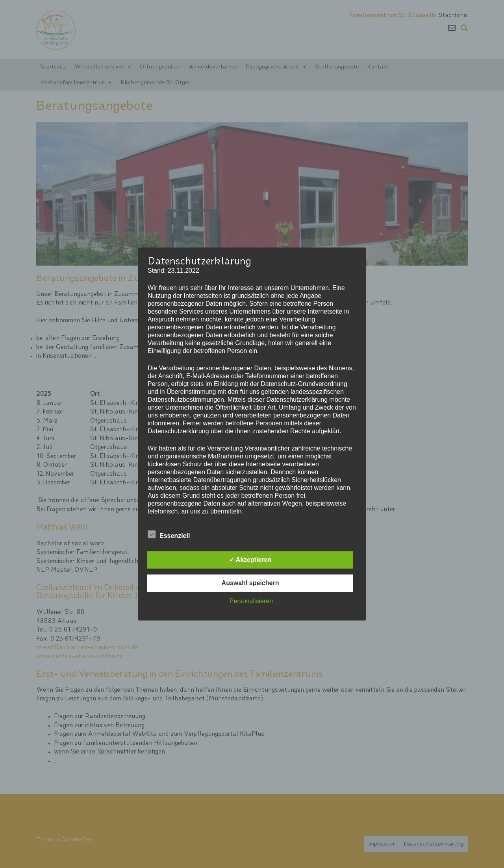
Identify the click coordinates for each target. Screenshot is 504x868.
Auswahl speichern (250, 583)
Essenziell (169, 534)
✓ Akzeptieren (250, 560)
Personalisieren (251, 601)
